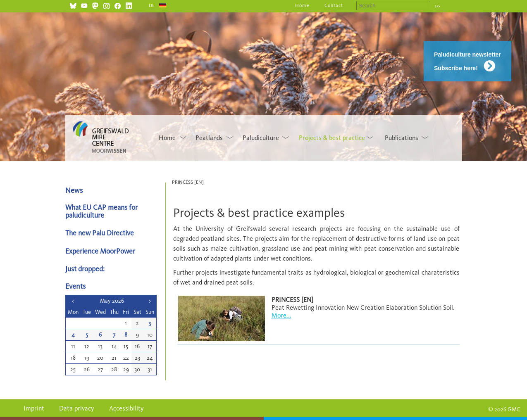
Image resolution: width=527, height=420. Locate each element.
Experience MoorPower (100, 251)
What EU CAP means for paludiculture (101, 211)
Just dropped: (86, 269)
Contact (334, 5)
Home (302, 5)
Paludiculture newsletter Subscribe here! (467, 61)
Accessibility (126, 408)
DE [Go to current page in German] (152, 5)
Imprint (34, 408)
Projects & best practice (332, 138)
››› (438, 6)
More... (281, 315)
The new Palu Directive (100, 233)
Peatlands (209, 138)
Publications (402, 138)
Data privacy (77, 408)
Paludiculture (261, 138)
